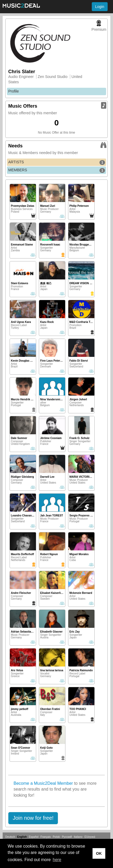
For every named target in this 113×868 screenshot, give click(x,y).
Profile (14, 91)
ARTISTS (57, 162)
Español (34, 837)
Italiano (78, 837)
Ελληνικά (90, 837)
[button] (33, 818)
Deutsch (10, 837)
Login (100, 7)
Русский (67, 837)
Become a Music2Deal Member (43, 783)
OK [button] (99, 853)
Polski (56, 837)
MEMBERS (57, 170)
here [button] (57, 860)
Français (45, 837)
